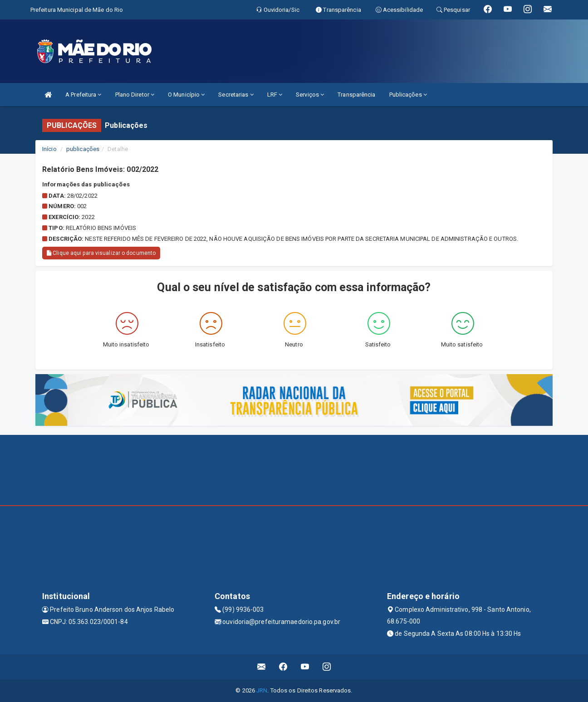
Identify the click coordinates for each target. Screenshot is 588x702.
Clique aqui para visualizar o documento (101, 253)
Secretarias (236, 95)
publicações (83, 149)
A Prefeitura (83, 95)
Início (49, 149)
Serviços (310, 95)
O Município (186, 95)
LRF (275, 95)
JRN (262, 690)
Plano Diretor (135, 95)
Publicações (408, 95)
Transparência (356, 95)
